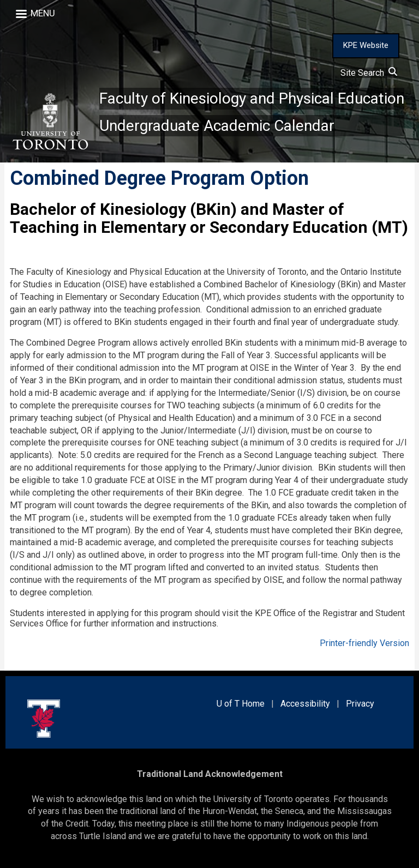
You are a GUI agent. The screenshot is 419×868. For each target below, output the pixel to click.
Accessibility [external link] (305, 704)
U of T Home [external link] (241, 704)
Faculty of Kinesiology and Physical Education (252, 98)
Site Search (369, 73)
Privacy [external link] (360, 704)
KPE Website (366, 45)
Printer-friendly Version (364, 643)
